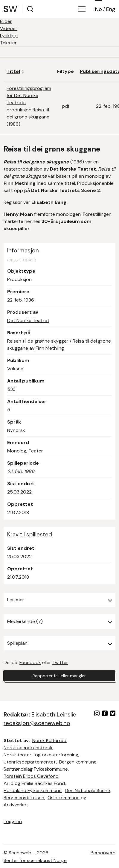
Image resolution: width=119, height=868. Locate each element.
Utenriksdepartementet (30, 762)
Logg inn (13, 821)
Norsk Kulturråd (49, 740)
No (99, 9)
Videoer (9, 28)
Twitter (60, 662)
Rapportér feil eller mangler (59, 676)
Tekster (8, 43)
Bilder (6, 21)
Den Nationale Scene (87, 790)
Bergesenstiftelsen (24, 798)
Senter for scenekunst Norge (35, 860)
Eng (111, 9)
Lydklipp (9, 36)
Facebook (30, 662)
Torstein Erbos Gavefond (31, 776)
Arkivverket (16, 805)
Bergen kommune (78, 762)
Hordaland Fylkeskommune (33, 790)
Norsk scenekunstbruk (28, 748)
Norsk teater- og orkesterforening (41, 755)
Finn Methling (50, 348)
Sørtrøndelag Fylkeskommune (36, 769)
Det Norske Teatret (28, 320)
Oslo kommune (64, 798)
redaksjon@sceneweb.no (37, 723)
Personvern (103, 853)
